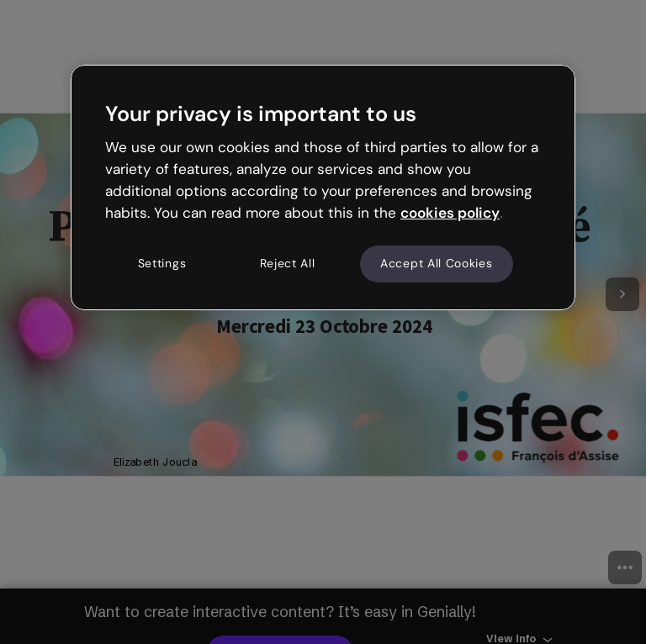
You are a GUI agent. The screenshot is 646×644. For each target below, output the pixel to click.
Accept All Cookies (437, 264)
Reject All (288, 264)
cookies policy (450, 213)
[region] (323, 187)
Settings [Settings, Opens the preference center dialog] (162, 264)
